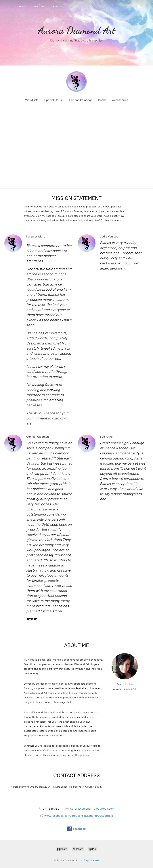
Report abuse (92, 860)
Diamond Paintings (80, 100)
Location (38, 6)
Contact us (57, 6)
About (23, 6)
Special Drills (53, 100)
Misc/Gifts (32, 100)
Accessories (120, 100)
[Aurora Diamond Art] (76, 82)
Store (9, 6)
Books (102, 100)
